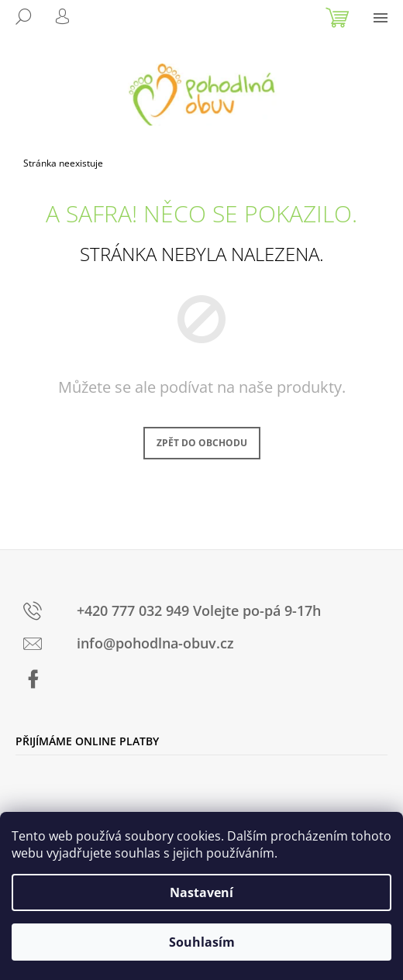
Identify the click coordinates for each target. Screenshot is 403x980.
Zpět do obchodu (202, 443)
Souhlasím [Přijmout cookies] (202, 942)
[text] (205, 613)
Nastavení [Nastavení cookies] (201, 892)
